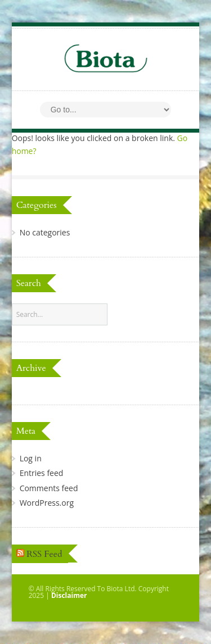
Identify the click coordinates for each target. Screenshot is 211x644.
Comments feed (49, 488)
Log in (31, 458)
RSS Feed (44, 554)
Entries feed (42, 473)
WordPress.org (47, 503)
